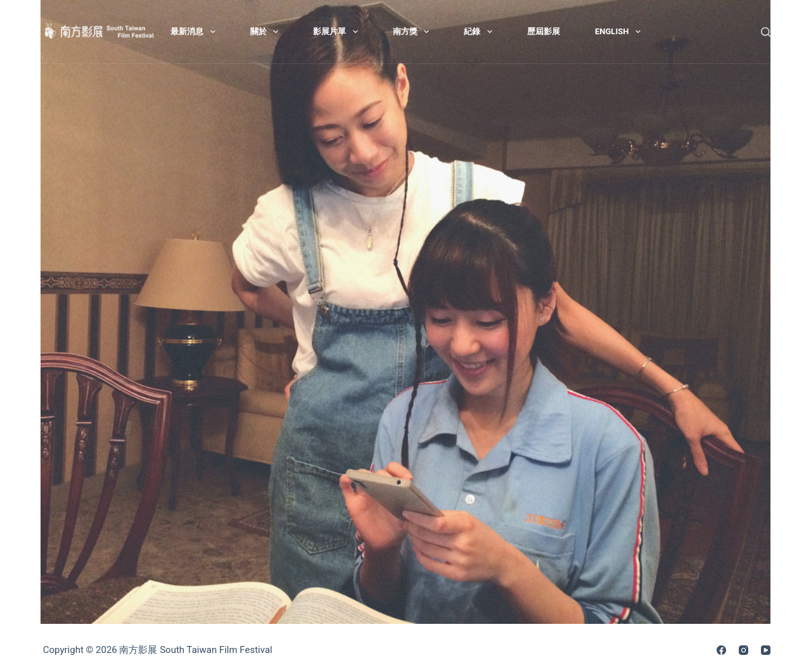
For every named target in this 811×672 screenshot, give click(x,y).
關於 (267, 32)
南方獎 (414, 32)
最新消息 (195, 32)
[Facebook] (721, 650)
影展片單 (338, 32)
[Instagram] (744, 650)
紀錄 (481, 32)
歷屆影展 (544, 31)
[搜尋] (766, 32)
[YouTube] (766, 650)
